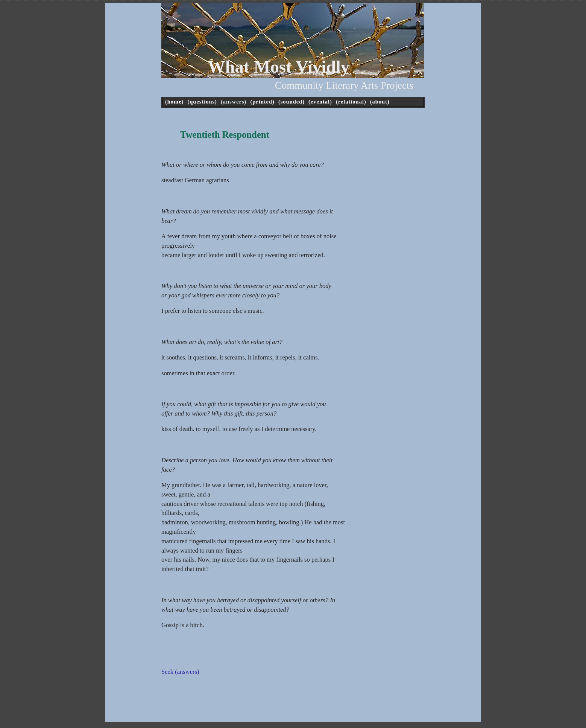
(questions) (202, 102)
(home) (174, 102)
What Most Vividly (279, 67)
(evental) (320, 102)
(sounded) (291, 102)
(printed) (262, 102)
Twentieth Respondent (225, 135)
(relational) (351, 102)
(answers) (234, 102)
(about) (380, 102)
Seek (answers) (180, 672)
